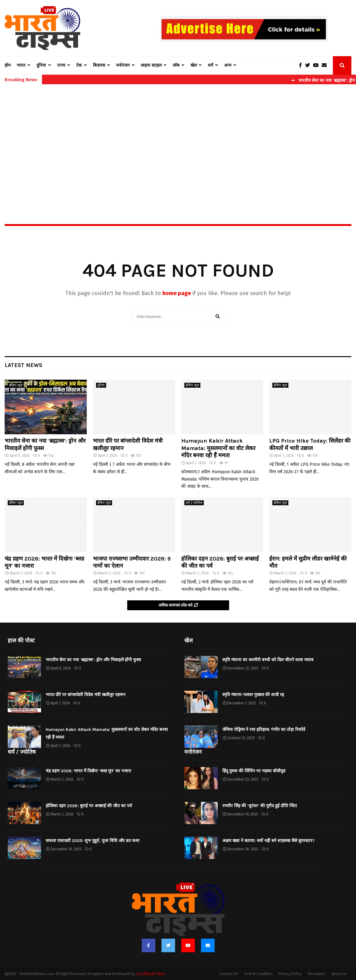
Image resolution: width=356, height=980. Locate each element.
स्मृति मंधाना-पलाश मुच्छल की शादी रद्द (253, 695)
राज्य (61, 65)
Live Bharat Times (151, 974)
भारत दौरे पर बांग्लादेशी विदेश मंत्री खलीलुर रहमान (86, 695)
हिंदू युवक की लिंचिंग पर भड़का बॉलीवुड (254, 771)
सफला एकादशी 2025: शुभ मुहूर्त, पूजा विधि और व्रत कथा (93, 841)
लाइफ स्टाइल (151, 65)
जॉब (176, 65)
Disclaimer (316, 974)
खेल (194, 65)
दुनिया (41, 65)
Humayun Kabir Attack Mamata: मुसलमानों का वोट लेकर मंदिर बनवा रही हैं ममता (218, 448)
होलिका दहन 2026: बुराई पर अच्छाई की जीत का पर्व (89, 806)
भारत (21, 65)
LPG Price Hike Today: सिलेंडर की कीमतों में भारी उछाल (310, 444)
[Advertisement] (178, 141)
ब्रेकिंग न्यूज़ (16, 385)
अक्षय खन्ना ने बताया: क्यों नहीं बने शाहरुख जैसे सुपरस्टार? (268, 841)
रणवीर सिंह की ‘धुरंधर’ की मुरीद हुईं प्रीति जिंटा (260, 806)
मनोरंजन (123, 65)
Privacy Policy (290, 974)
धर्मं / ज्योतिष (194, 503)
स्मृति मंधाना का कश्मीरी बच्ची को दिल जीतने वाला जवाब (268, 660)
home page (177, 293)
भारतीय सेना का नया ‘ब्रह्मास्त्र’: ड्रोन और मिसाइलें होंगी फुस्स (93, 660)
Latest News (23, 365)
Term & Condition (258, 974)
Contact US (228, 974)
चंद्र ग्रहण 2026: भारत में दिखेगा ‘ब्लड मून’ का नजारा (88, 771)
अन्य (228, 65)
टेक (79, 65)
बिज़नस (99, 65)
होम (8, 65)
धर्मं (210, 65)
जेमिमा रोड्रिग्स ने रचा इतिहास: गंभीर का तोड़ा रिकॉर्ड (264, 730)
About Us (339, 974)
